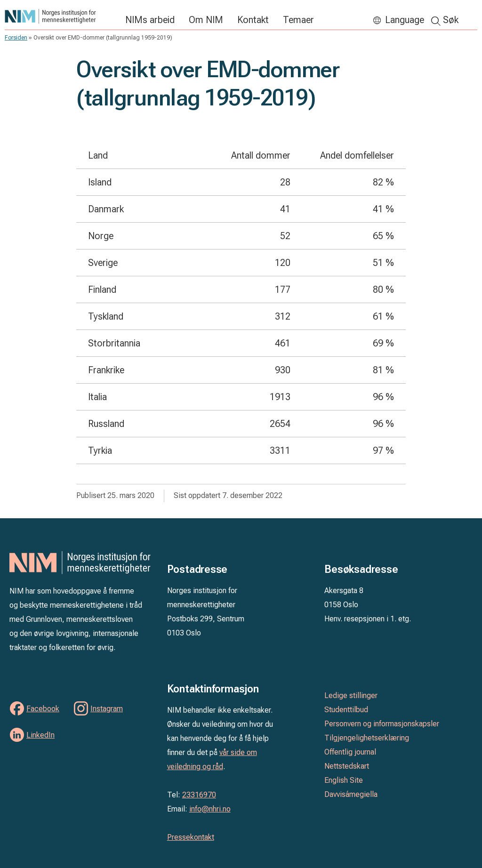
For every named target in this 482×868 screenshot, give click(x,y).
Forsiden (16, 38)
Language (405, 20)
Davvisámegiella (351, 794)
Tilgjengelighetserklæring (367, 738)
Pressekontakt (191, 837)
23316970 (199, 795)
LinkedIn (40, 735)
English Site (344, 780)
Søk (451, 20)
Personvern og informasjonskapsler (382, 724)
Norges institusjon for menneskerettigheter (60, 16)
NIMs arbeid (150, 20)
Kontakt (253, 20)
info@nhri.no (210, 809)
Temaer (298, 20)
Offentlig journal (350, 752)
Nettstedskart (347, 766)
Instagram (107, 709)
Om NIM (206, 20)
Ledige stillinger (351, 695)
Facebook (43, 709)
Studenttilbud (346, 710)
